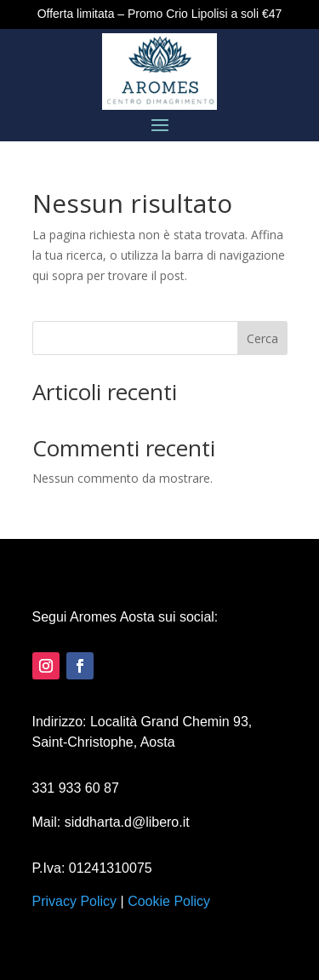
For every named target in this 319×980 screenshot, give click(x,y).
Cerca (262, 338)
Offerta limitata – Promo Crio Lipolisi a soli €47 (160, 14)
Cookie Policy (169, 901)
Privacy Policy (75, 901)
